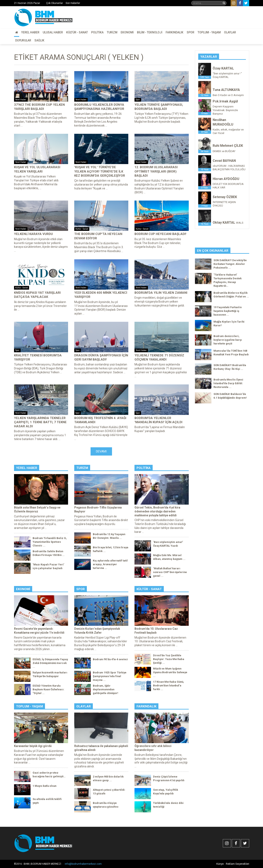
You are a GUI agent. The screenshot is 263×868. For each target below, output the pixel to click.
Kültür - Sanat (77, 32)
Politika (97, 32)
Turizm (112, 32)
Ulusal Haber (53, 32)
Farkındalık (175, 32)
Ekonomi (127, 32)
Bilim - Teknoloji (150, 32)
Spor (190, 32)
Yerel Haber (30, 32)
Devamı (101, 451)
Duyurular (23, 40)
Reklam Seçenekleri (238, 864)
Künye (220, 864)
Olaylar (230, 32)
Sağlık (39, 40)
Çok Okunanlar (55, 3)
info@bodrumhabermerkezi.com (83, 864)
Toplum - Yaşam (209, 32)
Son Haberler (73, 3)
